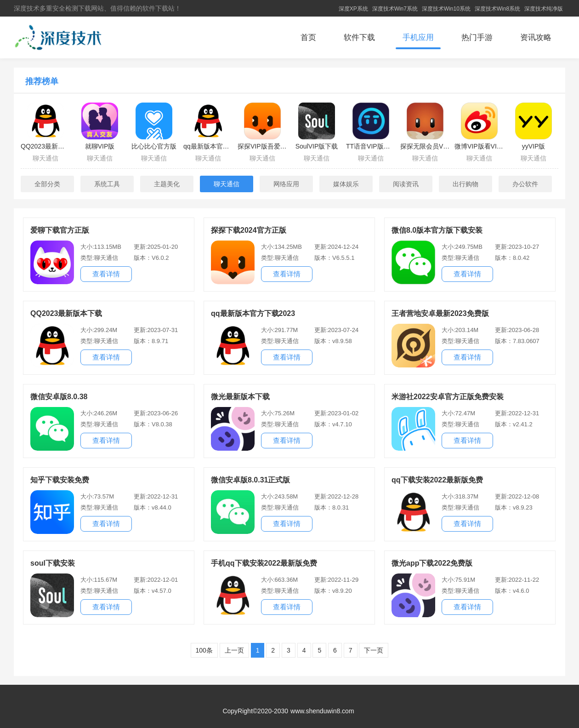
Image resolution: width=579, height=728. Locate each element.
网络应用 (286, 184)
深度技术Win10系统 (446, 9)
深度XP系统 (353, 9)
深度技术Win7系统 (395, 9)
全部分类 (47, 184)
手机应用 (418, 37)
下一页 (374, 650)
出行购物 (465, 184)
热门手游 (477, 37)
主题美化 (167, 184)
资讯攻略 (536, 37)
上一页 (234, 650)
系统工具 (107, 184)
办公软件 (525, 184)
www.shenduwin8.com (322, 711)
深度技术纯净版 (544, 9)
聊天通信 (227, 184)
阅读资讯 (406, 184)
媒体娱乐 (346, 184)
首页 (308, 37)
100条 (204, 650)
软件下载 (359, 37)
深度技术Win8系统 (497, 9)
